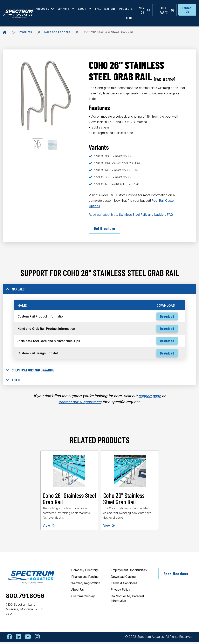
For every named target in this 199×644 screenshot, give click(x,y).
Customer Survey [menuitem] (84, 599)
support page (150, 398)
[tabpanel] (69, 493)
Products (25, 32)
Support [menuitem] (63, 8)
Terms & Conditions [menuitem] (125, 590)
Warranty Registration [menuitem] (87, 586)
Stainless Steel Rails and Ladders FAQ (146, 215)
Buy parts (167, 10)
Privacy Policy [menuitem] (121, 597)
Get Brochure (105, 228)
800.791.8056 (25, 598)
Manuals (16, 290)
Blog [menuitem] (129, 18)
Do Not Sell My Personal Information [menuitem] (127, 606)
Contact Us (187, 10)
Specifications (176, 576)
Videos (14, 382)
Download (166, 318)
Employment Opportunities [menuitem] (121, 575)
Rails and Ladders (57, 32)
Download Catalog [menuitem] (124, 584)
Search (145, 10)
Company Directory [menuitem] (86, 573)
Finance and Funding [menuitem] (87, 579)
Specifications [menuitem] (105, 8)
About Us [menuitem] (78, 592)
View (49, 528)
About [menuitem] (82, 8)
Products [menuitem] (42, 8)
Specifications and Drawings (32, 372)
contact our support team (80, 404)
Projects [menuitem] (126, 8)
